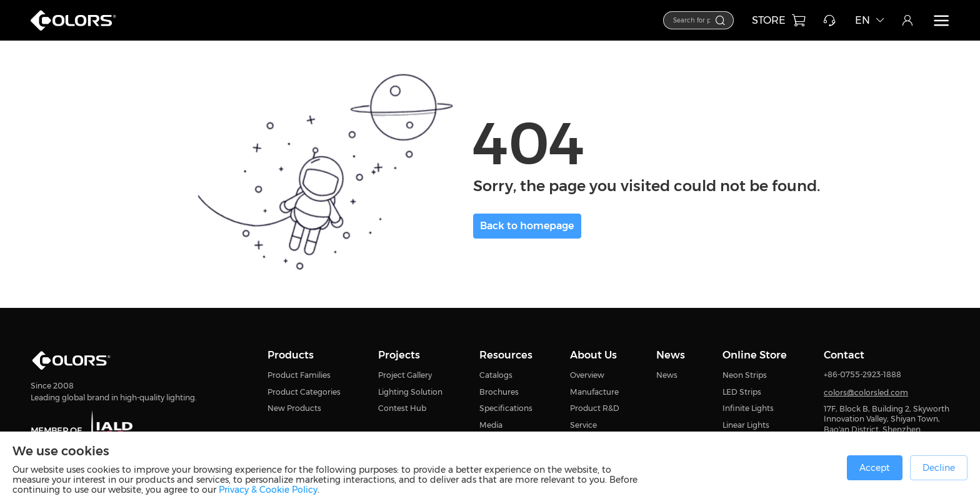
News (671, 355)
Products (291, 355)
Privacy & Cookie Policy (268, 490)
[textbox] (661, 19)
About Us (593, 355)
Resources (506, 355)
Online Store (755, 355)
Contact (844, 355)
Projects (399, 355)
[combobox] (667, 20)
